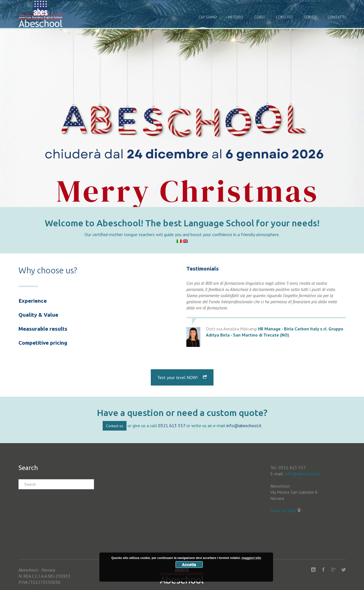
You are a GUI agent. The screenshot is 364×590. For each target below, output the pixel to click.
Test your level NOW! (182, 377)
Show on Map (283, 511)
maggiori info (252, 558)
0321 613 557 (172, 426)
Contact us (115, 426)
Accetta (189, 565)
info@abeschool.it (244, 426)
